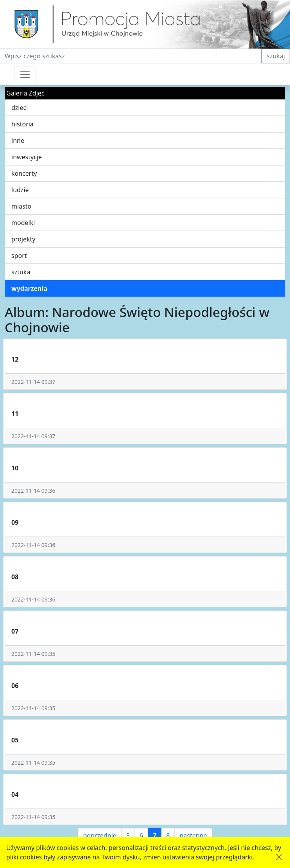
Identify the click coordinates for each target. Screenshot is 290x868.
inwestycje (27, 157)
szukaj (276, 56)
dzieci (20, 108)
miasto (21, 206)
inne (18, 140)
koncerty (24, 173)
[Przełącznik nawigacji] (25, 74)
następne (193, 836)
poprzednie (99, 836)
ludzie (20, 190)
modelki (23, 223)
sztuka (21, 272)
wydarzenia (29, 288)
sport (19, 256)
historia (22, 124)
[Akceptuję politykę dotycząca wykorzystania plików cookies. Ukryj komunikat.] (279, 857)
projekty (23, 239)
